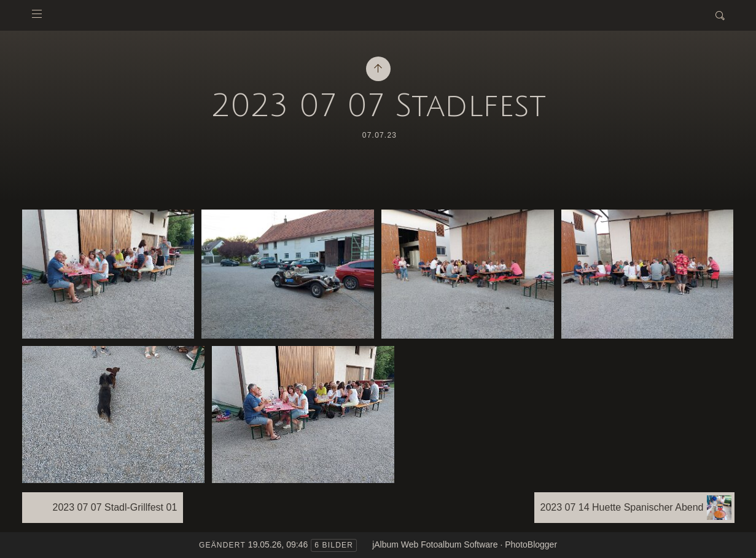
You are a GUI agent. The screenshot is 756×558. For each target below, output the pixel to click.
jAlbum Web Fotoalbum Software (435, 544)
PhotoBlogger (531, 544)
